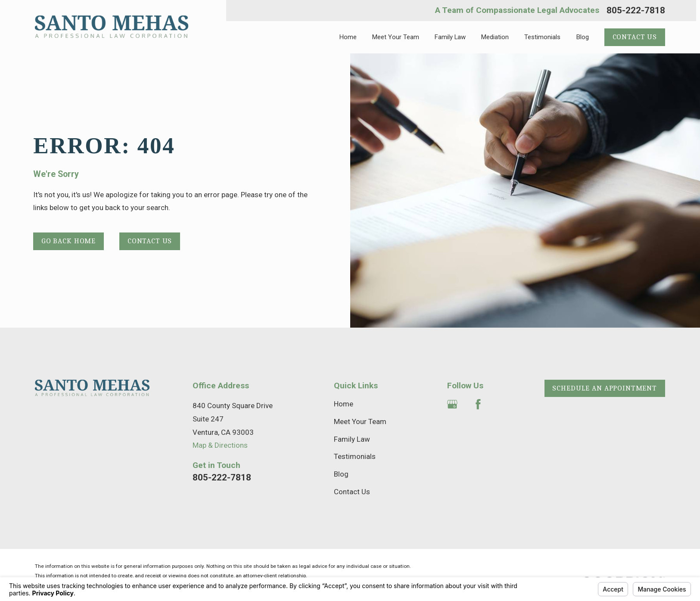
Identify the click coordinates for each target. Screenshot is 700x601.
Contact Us (635, 37)
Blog (341, 474)
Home (344, 404)
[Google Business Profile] (452, 404)
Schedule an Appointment (605, 388)
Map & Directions (220, 445)
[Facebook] (478, 404)
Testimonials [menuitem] (542, 37)
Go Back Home (68, 241)
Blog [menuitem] (583, 37)
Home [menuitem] (348, 37)
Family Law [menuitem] (450, 37)
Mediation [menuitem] (495, 37)
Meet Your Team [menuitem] (396, 37)
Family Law (352, 439)
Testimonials (355, 456)
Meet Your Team (360, 421)
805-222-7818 (636, 11)
